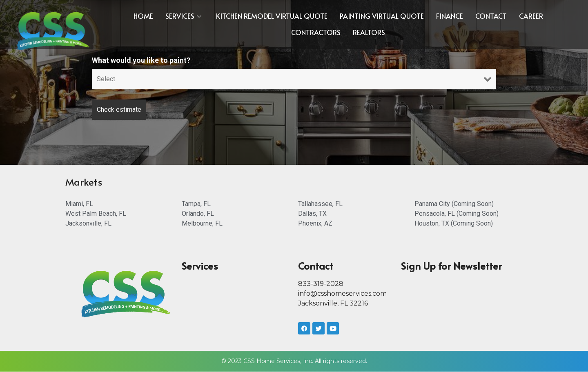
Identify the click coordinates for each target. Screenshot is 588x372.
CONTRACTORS (316, 32)
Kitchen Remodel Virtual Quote (272, 16)
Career (531, 16)
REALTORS (369, 32)
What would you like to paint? (141, 60)
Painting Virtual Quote (382, 16)
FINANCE (450, 16)
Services (183, 16)
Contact (491, 16)
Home (143, 16)
